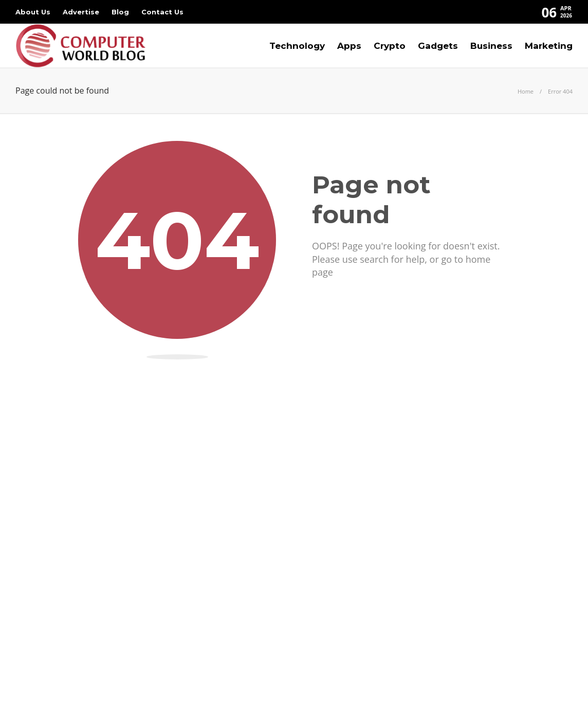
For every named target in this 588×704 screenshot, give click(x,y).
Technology (297, 46)
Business (491, 46)
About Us (33, 12)
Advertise (81, 12)
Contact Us (162, 12)
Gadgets (438, 46)
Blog (120, 12)
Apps (349, 46)
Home (526, 91)
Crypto (390, 46)
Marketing (549, 46)
